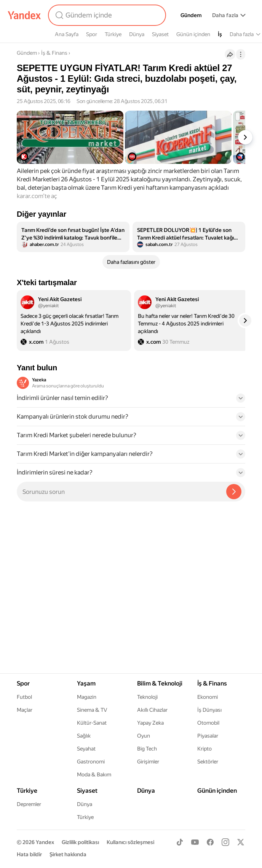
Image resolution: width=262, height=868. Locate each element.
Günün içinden (193, 34)
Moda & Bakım (94, 774)
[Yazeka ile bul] (234, 492)
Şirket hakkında (68, 854)
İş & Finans (54, 53)
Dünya (137, 34)
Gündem (191, 15)
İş (220, 34)
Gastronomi (91, 762)
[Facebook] (210, 842)
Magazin (87, 697)
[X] (241, 842)
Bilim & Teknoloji (160, 683)
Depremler (29, 804)
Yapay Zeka (150, 723)
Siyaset (160, 34)
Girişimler (148, 762)
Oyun (144, 736)
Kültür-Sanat (92, 723)
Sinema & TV (92, 710)
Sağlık (84, 736)
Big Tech (147, 749)
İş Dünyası (209, 710)
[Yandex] (24, 15)
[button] (131, 400)
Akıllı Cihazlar (152, 710)
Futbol (24, 697)
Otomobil (208, 723)
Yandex (45, 842)
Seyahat (86, 749)
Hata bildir (29, 854)
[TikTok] (180, 842)
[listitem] (73, 237)
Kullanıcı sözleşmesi (130, 842)
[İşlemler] (241, 54)
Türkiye (113, 34)
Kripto (204, 749)
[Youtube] (195, 842)
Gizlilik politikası (80, 842)
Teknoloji (147, 697)
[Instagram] (225, 842)
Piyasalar (208, 736)
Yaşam (86, 683)
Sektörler (208, 762)
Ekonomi (208, 697)
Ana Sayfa (67, 34)
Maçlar (25, 710)
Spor (92, 34)
